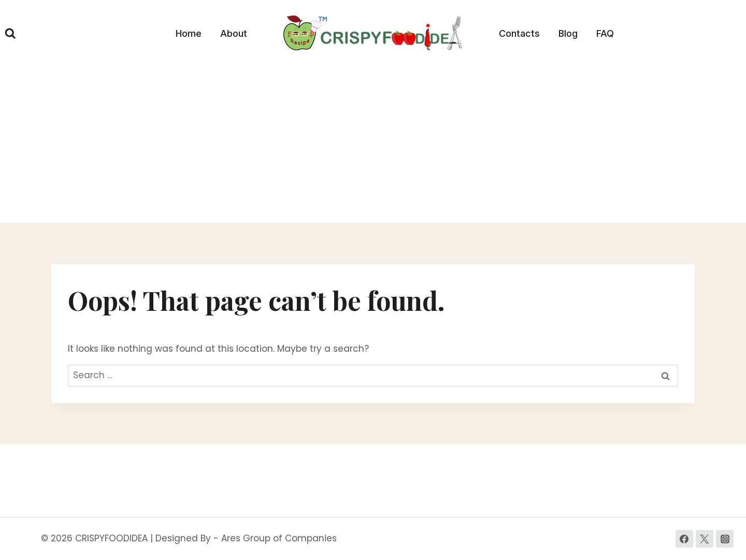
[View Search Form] (10, 34)
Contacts (519, 33)
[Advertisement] (373, 145)
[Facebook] (684, 539)
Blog (568, 33)
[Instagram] (725, 539)
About (234, 33)
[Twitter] (705, 539)
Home (189, 33)
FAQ (605, 33)
